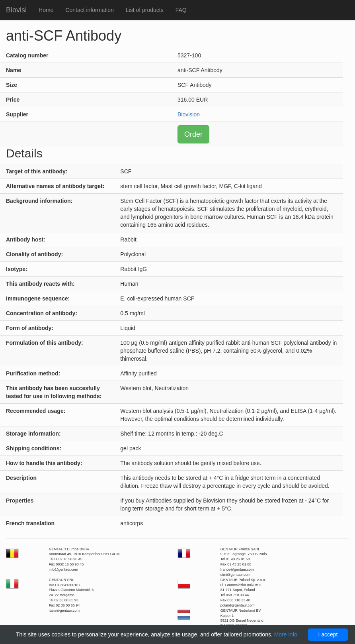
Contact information (89, 10)
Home (46, 10)
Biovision (189, 114)
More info (286, 634)
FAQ (181, 10)
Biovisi (16, 10)
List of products (145, 10)
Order (193, 134)
